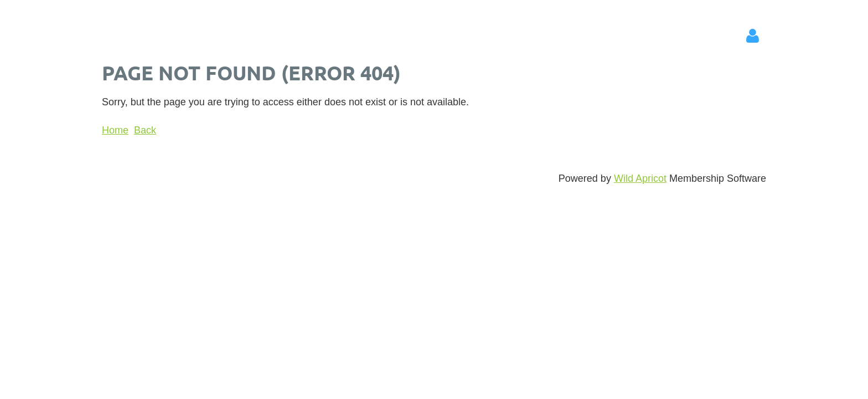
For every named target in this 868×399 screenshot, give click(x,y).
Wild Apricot (640, 178)
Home (115, 130)
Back (145, 130)
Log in (752, 36)
